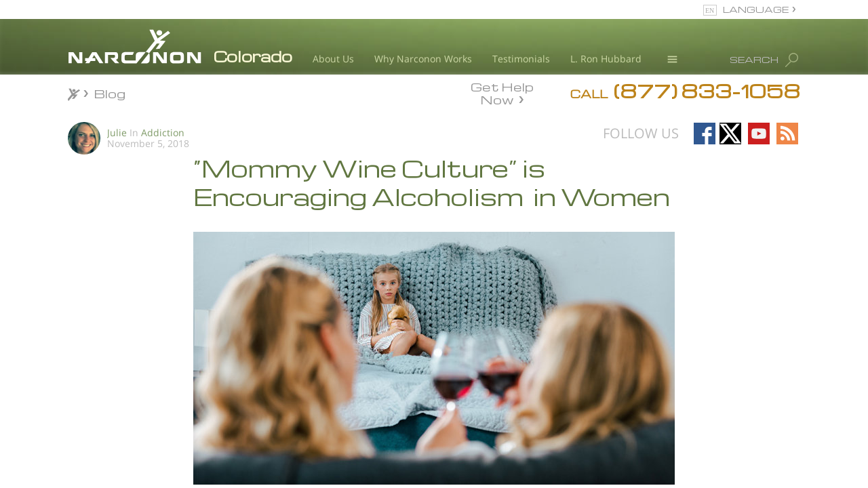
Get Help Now (502, 92)
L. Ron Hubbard (606, 59)
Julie (117, 133)
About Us (333, 59)
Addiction (163, 133)
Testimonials (521, 59)
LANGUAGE (756, 9)
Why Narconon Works (423, 59)
